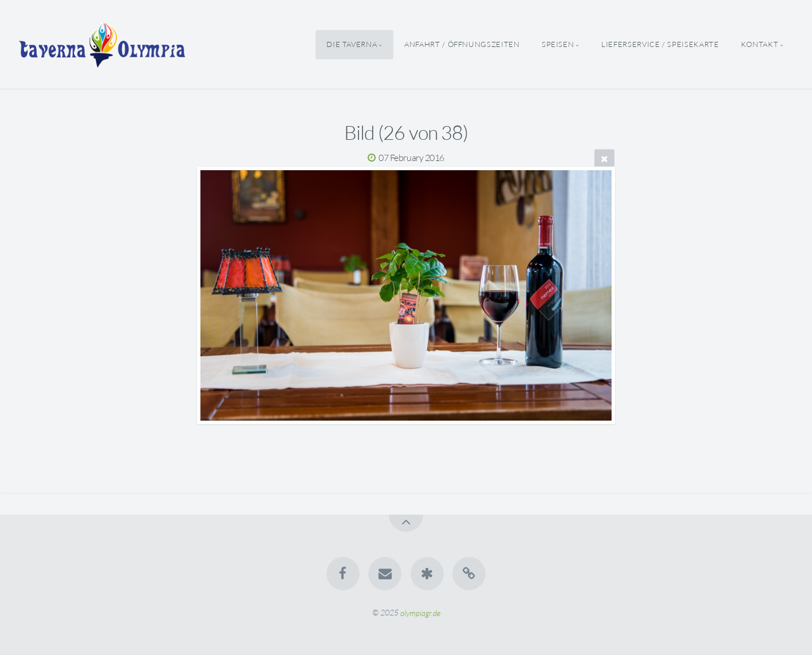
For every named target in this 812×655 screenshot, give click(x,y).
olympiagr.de (420, 612)
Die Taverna (352, 44)
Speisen (558, 44)
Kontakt (760, 44)
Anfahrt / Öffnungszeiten (462, 44)
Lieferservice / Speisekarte (660, 44)
